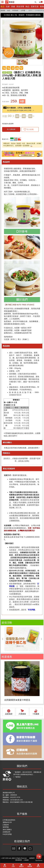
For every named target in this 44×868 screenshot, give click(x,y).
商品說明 (6, 162)
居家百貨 (35, 7)
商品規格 (6, 346)
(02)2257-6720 (15, 797)
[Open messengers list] (39, 862)
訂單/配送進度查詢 (9, 820)
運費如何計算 (7, 822)
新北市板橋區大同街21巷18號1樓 (21, 802)
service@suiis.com (17, 800)
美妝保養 (20, 7)
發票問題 (6, 827)
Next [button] (42, 639)
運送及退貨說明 (9, 469)
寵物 (42, 7)
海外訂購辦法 (7, 830)
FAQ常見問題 (7, 834)
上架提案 (26, 860)
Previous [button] (2, 639)
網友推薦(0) (7, 442)
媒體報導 (32, 858)
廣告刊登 (39, 858)
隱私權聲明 (19, 860)
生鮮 (8, 7)
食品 (2, 7)
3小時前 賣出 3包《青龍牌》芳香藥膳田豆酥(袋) (22, 15)
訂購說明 (6, 825)
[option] (22, 639)
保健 (13, 7)
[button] (40, 22)
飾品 (27, 7)
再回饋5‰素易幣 (8, 124)
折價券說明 (6, 832)
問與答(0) (6, 453)
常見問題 (32, 610)
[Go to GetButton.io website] (39, 866)
